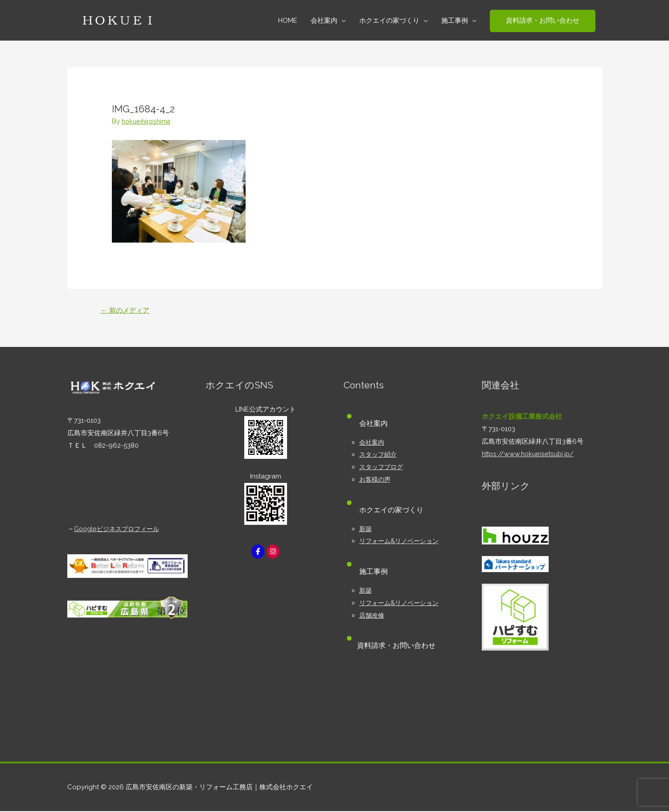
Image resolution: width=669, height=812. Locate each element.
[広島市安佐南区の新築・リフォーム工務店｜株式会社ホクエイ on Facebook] (258, 552)
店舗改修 (373, 616)
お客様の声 (376, 480)
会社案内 (373, 443)
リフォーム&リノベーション (402, 542)
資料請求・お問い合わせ (398, 646)
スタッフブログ (383, 468)
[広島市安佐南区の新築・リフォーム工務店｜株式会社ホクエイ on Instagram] (273, 552)
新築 (366, 529)
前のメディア (127, 311)
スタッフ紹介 (379, 455)
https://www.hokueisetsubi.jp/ (529, 454)
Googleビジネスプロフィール (119, 530)
